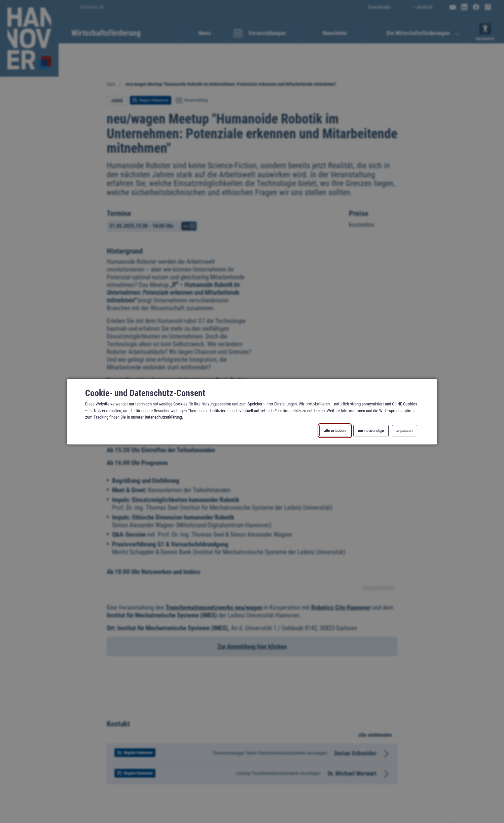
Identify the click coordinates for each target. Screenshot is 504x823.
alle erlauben (335, 431)
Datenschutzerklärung (163, 417)
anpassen (404, 431)
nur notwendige (371, 431)
